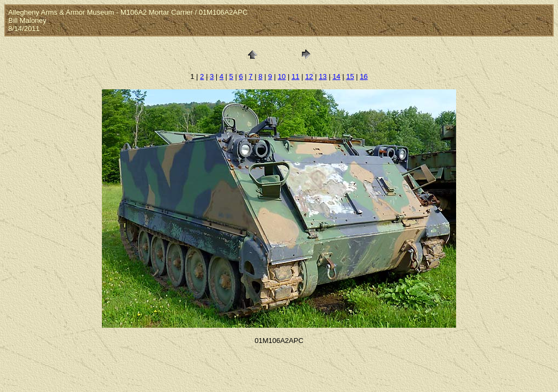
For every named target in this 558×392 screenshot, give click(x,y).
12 (309, 76)
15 (350, 76)
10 (282, 76)
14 (336, 76)
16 (363, 76)
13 (323, 76)
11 (295, 76)
